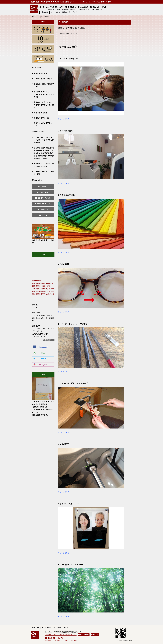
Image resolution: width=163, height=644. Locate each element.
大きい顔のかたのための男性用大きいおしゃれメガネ (44, 105)
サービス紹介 (55, 12)
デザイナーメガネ (40, 74)
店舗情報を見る (48, 340)
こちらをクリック (40, 334)
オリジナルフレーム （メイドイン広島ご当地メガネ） (44, 94)
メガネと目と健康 (40, 113)
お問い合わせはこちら (84, 635)
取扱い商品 (44, 12)
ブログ (75, 12)
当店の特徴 (66, 12)
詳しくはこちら (63, 119)
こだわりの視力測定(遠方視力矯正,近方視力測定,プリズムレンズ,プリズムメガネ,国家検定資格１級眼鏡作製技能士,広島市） (44, 153)
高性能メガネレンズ (41, 118)
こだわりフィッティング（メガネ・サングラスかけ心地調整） (44, 140)
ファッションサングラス (43, 79)
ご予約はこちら (95, 635)
